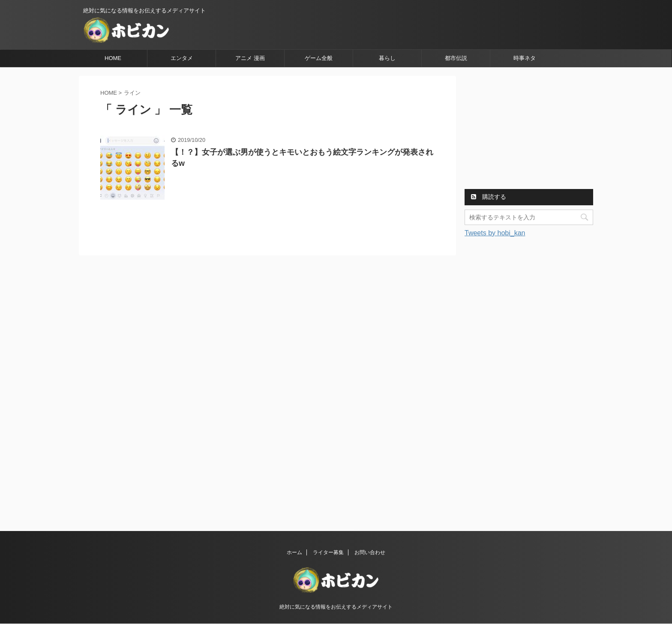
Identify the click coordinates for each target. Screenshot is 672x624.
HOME (113, 58)
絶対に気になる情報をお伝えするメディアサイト (336, 607)
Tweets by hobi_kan (495, 233)
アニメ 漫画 (250, 58)
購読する (489, 197)
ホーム (294, 552)
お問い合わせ (370, 552)
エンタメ (182, 58)
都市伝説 (456, 58)
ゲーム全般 (319, 58)
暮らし (387, 58)
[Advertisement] (529, 129)
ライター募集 (328, 552)
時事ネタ (525, 58)
